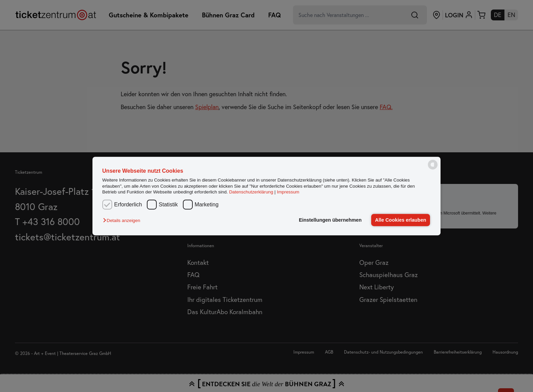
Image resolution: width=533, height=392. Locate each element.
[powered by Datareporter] (433, 169)
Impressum (288, 192)
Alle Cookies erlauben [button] (400, 220)
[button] (123, 220)
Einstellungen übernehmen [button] (330, 220)
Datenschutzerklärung (251, 192)
